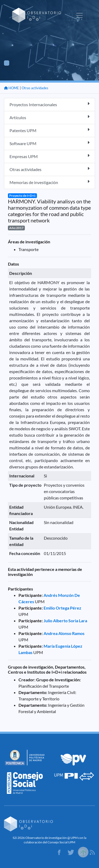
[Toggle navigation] (79, 15)
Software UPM (49, 143)
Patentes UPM (49, 130)
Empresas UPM (49, 156)
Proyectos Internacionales (49, 104)
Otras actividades (35, 88)
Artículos (49, 117)
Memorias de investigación (49, 182)
